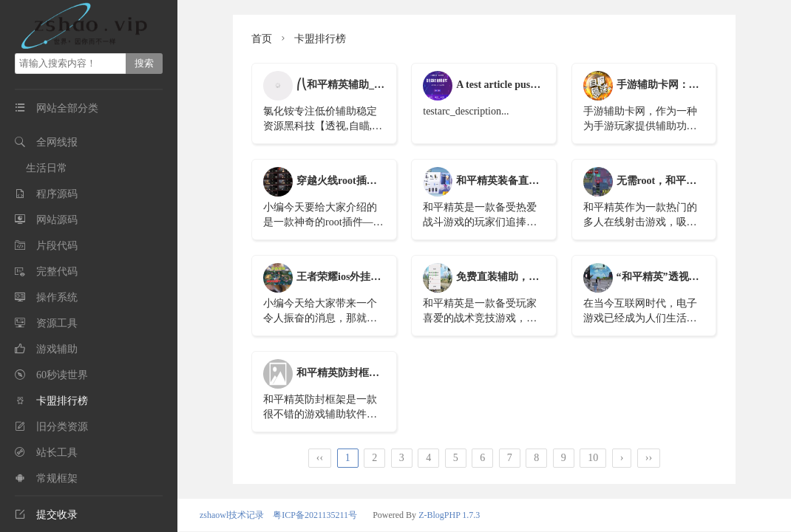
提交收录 (46, 515)
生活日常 (47, 168)
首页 (262, 39)
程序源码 (57, 194)
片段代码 (57, 246)
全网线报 (57, 142)
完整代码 (57, 272)
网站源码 (57, 220)
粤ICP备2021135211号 (315, 515)
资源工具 (57, 323)
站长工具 (57, 453)
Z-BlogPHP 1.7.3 (449, 515)
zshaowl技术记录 (232, 515)
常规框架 (57, 478)
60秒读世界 (62, 375)
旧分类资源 (62, 427)
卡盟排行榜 (62, 401)
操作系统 (57, 297)
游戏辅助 (57, 349)
